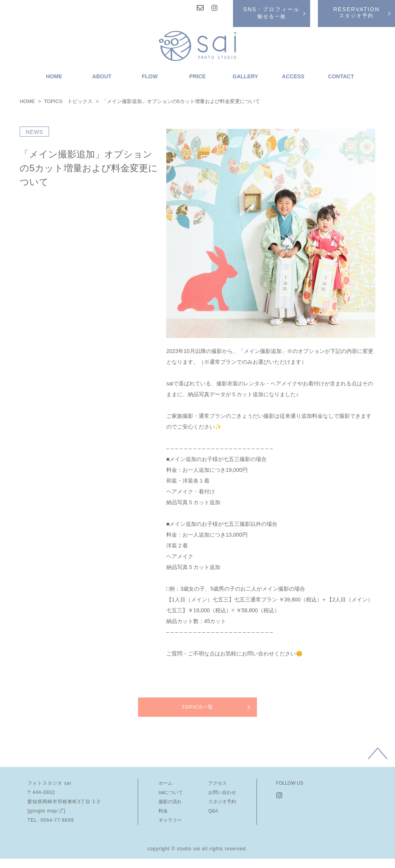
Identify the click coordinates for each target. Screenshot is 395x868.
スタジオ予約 (222, 802)
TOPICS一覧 (197, 707)
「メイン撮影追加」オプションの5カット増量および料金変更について (89, 168)
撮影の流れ (170, 802)
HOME (27, 101)
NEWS (34, 132)
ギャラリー (170, 820)
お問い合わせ (222, 792)
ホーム (165, 783)
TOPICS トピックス (68, 101)
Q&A (213, 811)
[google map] (46, 811)
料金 (163, 811)
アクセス (218, 783)
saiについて (171, 792)
